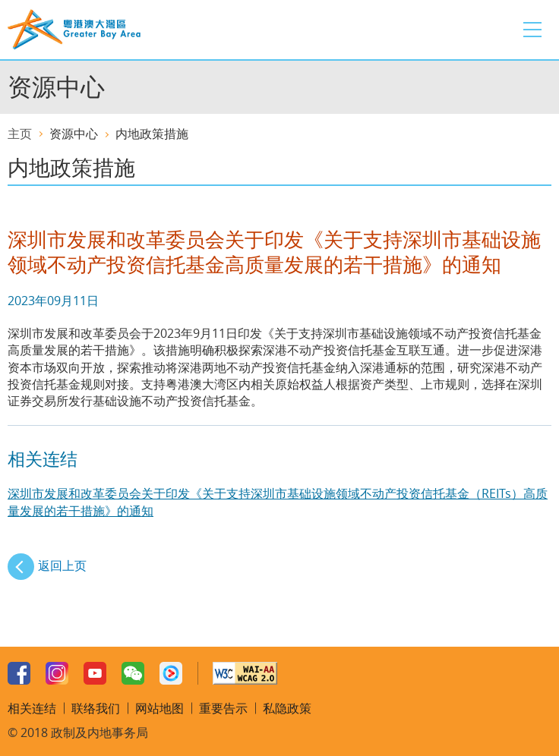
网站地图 (159, 708)
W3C (245, 673)
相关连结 (32, 708)
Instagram (57, 673)
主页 (20, 134)
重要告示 (223, 708)
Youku (171, 673)
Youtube (95, 673)
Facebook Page (19, 673)
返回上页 (62, 565)
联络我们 (96, 708)
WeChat (133, 673)
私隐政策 (287, 708)
